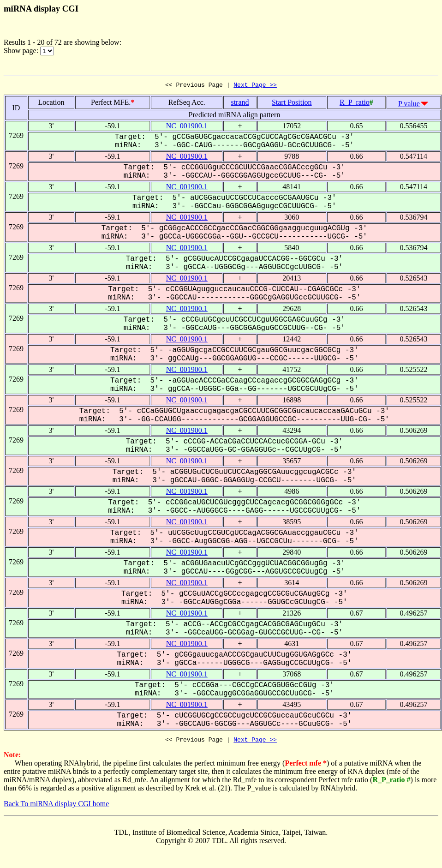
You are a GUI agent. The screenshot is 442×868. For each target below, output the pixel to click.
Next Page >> (255, 86)
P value (409, 105)
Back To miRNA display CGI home (56, 806)
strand (240, 104)
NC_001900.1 (187, 127)
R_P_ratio (355, 104)
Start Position (292, 104)
